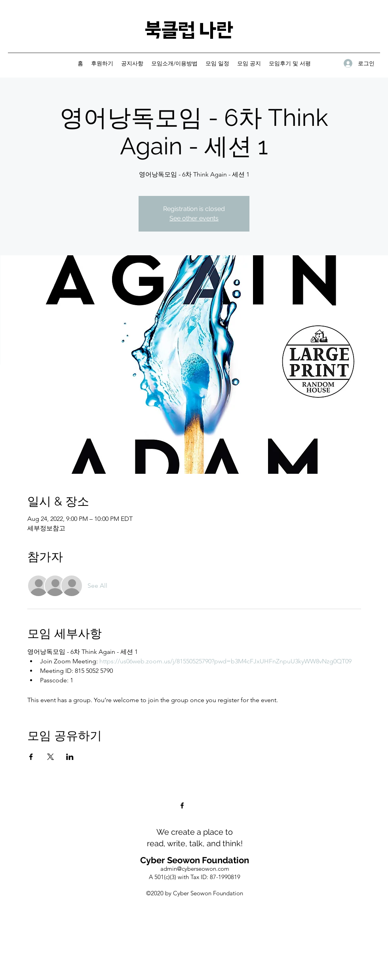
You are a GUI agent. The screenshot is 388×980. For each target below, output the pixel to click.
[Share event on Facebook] (31, 757)
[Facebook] (182, 805)
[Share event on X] (50, 757)
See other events (194, 218)
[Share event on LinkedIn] (70, 757)
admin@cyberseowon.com (195, 869)
